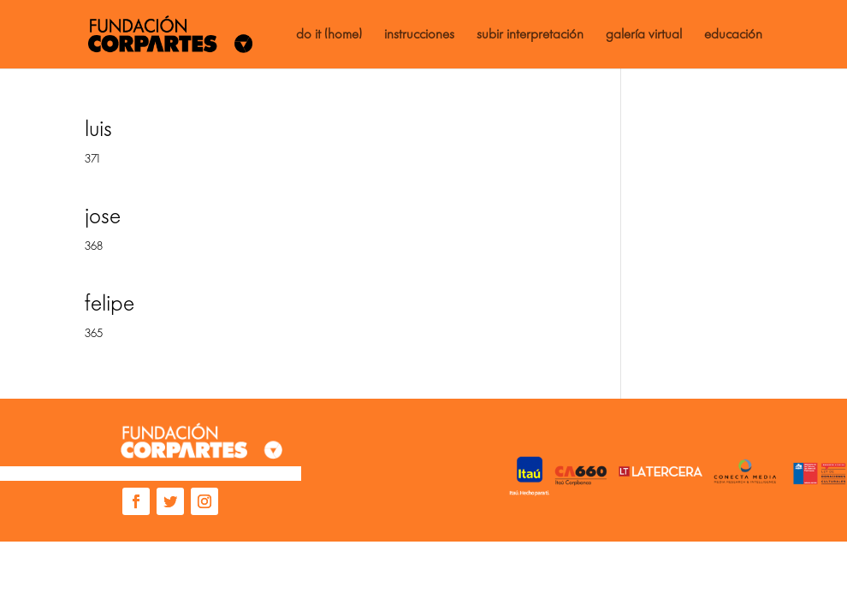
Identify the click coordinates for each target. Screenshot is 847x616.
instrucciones (419, 35)
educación (733, 35)
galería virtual (644, 35)
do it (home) (329, 35)
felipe (110, 303)
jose (103, 216)
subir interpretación (530, 35)
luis (98, 129)
